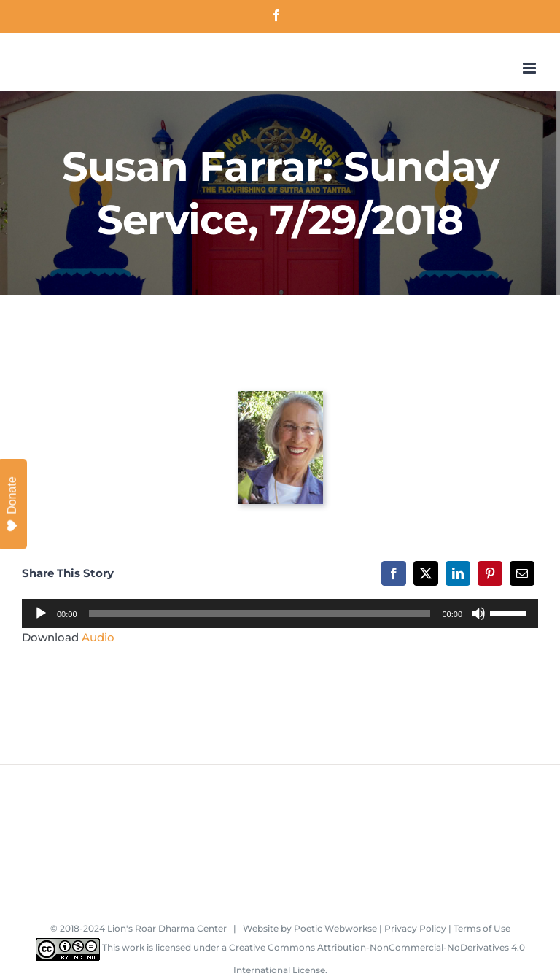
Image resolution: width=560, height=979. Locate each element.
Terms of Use (482, 928)
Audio (98, 637)
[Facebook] (394, 573)
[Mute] (478, 614)
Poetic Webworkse (335, 928)
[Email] (522, 573)
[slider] (260, 614)
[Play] (41, 614)
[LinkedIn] (458, 573)
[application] (280, 614)
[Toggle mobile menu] (530, 68)
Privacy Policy (415, 928)
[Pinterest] (490, 573)
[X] (426, 573)
